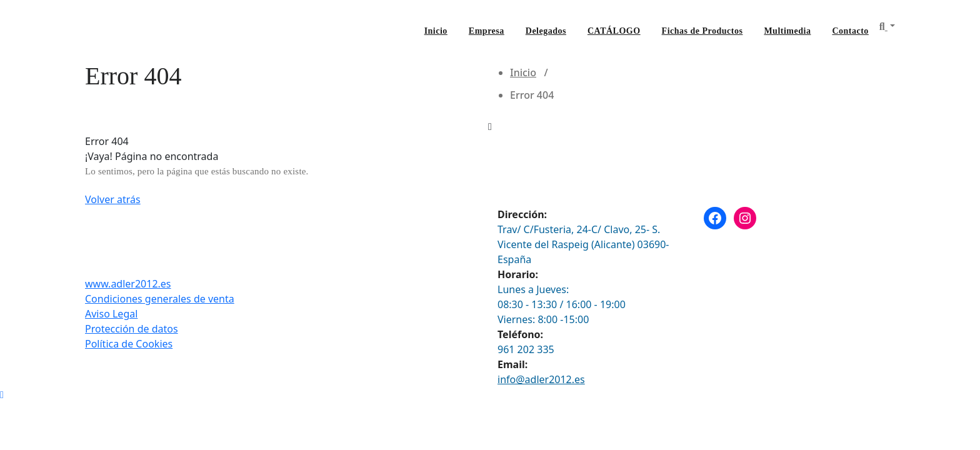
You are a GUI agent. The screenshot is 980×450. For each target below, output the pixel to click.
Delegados (546, 31)
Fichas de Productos (702, 31)
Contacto (850, 31)
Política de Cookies (129, 344)
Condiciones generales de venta (160, 299)
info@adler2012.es (541, 379)
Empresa (487, 31)
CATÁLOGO (614, 31)
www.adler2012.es (128, 284)
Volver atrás (113, 199)
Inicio (436, 31)
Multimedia (787, 31)
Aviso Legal (111, 314)
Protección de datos (132, 329)
